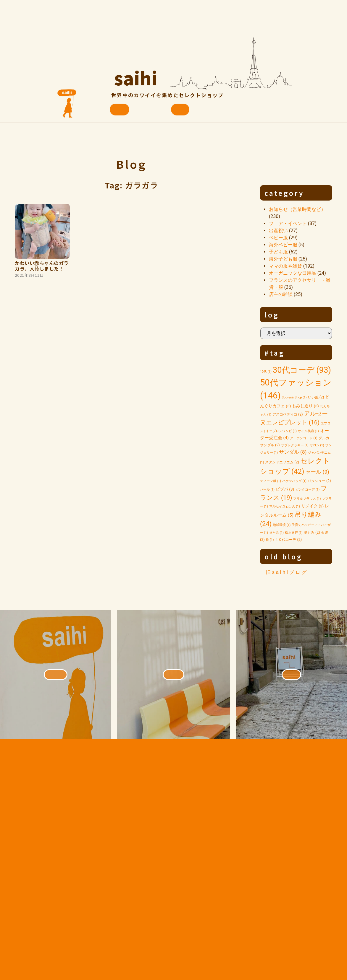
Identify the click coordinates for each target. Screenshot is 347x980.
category (284, 193)
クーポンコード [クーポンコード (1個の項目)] (304, 438)
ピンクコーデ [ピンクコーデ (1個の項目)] (307, 490)
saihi (136, 75)
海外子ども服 (283, 259)
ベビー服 (278, 238)
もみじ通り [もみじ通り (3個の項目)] (305, 406)
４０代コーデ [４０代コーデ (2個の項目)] (288, 539)
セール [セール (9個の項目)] (317, 472)
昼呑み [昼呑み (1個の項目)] (276, 533)
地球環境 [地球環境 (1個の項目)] (282, 525)
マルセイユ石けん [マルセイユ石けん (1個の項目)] (285, 506)
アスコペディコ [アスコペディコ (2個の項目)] (288, 414)
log (272, 315)
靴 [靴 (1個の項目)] (270, 540)
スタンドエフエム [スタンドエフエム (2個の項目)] (282, 462)
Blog (131, 164)
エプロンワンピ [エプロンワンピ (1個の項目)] (283, 431)
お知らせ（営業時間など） (297, 209)
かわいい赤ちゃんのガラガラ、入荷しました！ (42, 266)
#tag (275, 353)
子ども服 (278, 252)
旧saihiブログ (287, 572)
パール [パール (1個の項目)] (267, 490)
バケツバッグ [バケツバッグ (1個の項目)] (294, 481)
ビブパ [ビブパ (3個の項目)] (285, 489)
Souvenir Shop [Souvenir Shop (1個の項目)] (294, 397)
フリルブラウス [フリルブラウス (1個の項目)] (307, 499)
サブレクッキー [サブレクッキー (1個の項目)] (295, 445)
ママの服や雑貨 (285, 266)
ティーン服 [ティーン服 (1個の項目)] (271, 481)
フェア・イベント (288, 223)
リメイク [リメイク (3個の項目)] (313, 506)
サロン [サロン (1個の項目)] (317, 445)
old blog (284, 556)
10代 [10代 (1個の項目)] (266, 372)
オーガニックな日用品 (293, 273)
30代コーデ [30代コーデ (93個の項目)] (302, 370)
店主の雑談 (281, 294)
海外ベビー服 (283, 245)
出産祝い (278, 231)
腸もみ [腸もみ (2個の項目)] (312, 532)
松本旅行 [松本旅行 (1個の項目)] (294, 533)
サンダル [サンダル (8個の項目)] (293, 452)
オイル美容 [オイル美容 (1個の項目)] (308, 431)
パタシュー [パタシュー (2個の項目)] (319, 481)
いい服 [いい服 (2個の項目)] (316, 397)
